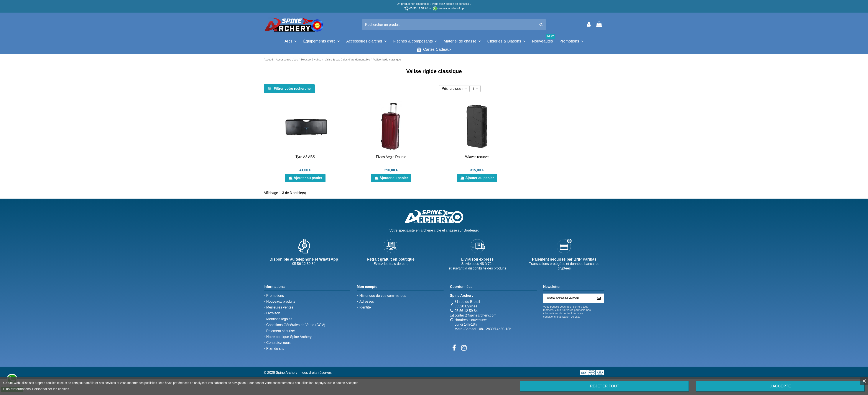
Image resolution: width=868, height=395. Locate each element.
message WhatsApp (451, 8)
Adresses (367, 301)
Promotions (275, 296)
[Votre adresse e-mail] (569, 298)
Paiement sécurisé (281, 331)
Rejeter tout (604, 386)
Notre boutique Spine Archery (289, 337)
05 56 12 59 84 (419, 8)
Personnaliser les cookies (51, 389)
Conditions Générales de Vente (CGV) (296, 325)
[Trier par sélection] (454, 89)
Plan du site (275, 348)
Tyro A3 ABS (305, 157)
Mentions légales (279, 319)
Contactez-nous (278, 343)
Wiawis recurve (477, 157)
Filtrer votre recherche (289, 89)
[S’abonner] (599, 298)
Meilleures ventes (280, 307)
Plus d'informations (17, 389)
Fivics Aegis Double (391, 157)
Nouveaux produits (281, 301)
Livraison (273, 313)
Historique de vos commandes (383, 296)
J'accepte (780, 386)
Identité (365, 307)
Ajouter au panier (305, 178)
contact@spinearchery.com (475, 315)
